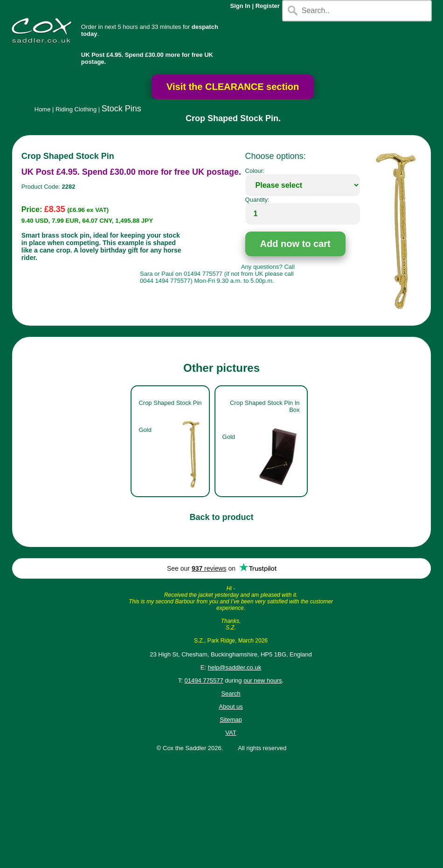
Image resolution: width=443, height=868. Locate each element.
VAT (231, 733)
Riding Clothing (76, 109)
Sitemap (231, 720)
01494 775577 (204, 680)
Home (43, 109)
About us (231, 707)
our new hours (263, 680)
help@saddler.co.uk (235, 667)
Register (268, 6)
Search (231, 694)
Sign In (240, 6)
